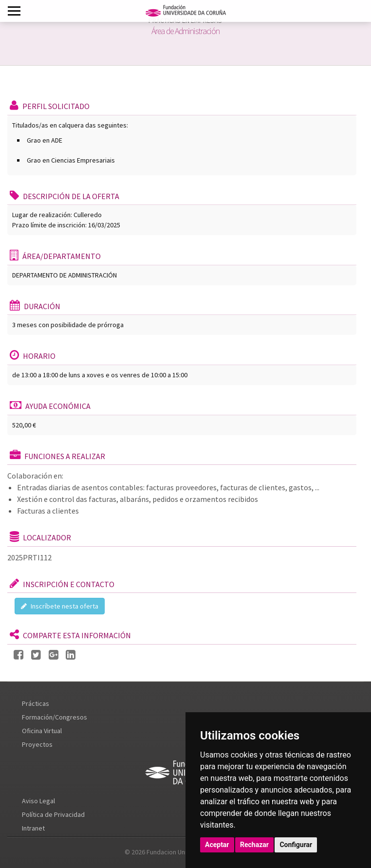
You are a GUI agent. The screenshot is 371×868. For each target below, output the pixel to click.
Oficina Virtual (42, 731)
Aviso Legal (38, 801)
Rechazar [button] (254, 845)
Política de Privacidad (53, 814)
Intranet (33, 828)
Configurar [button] (296, 845)
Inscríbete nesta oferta (60, 606)
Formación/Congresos (55, 717)
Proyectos (37, 744)
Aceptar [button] (217, 845)
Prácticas (36, 703)
